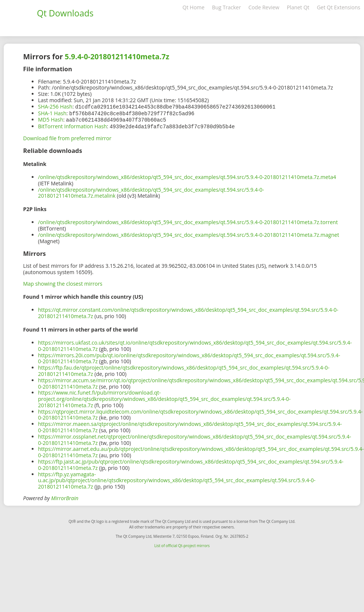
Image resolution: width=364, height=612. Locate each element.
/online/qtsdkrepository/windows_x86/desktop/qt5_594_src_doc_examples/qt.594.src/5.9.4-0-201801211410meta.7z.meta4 (187, 175)
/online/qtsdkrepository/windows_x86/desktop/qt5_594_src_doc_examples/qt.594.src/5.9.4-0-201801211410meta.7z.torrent (188, 221)
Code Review (264, 7)
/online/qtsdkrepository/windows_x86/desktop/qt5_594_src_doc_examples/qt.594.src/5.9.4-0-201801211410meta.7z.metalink (151, 191)
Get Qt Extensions (338, 7)
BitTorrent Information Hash (72, 125)
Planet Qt (298, 7)
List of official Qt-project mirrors (182, 544)
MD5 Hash (51, 119)
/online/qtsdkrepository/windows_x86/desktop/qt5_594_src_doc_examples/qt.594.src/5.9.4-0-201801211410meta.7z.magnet (189, 233)
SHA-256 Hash (55, 106)
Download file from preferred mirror (67, 137)
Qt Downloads (65, 13)
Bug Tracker (227, 7)
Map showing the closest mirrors (63, 282)
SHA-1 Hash (52, 113)
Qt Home (194, 7)
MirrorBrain (65, 497)
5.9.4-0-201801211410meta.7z (117, 57)
